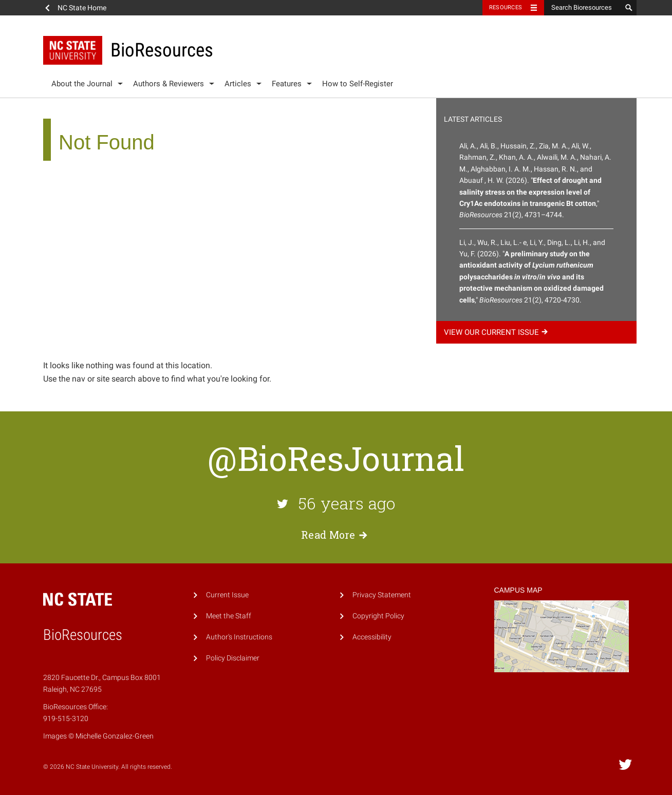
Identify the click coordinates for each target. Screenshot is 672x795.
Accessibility (372, 637)
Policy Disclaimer (233, 658)
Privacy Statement (382, 595)
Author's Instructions (239, 637)
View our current (497, 332)
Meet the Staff (229, 616)
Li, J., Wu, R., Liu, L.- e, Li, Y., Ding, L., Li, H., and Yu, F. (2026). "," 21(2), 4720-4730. (532, 271)
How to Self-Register (358, 84)
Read (336, 535)
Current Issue (227, 595)
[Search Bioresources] (583, 8)
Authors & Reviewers (169, 84)
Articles (238, 84)
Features (287, 84)
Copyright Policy (378, 616)
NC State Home (82, 8)
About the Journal (82, 84)
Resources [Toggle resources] (506, 7)
